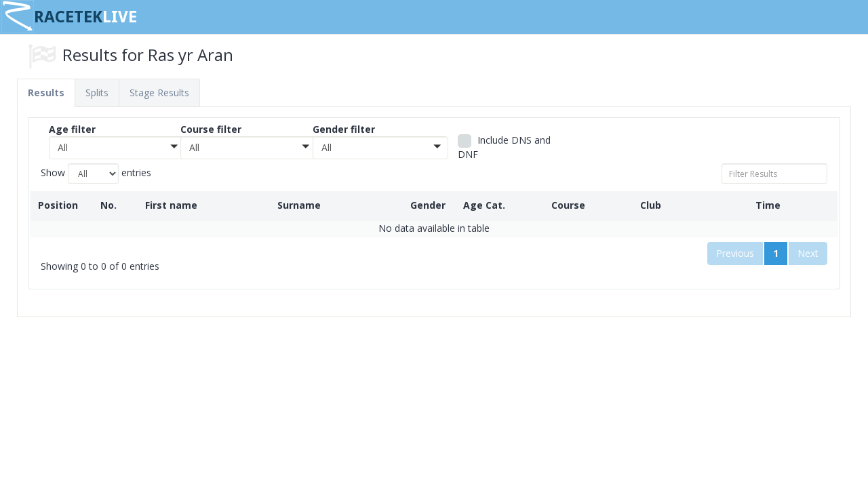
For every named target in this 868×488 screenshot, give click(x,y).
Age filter (72, 129)
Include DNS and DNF (504, 147)
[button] (117, 148)
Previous (735, 253)
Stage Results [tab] (159, 93)
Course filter (211, 129)
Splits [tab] (97, 93)
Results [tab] (46, 93)
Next (808, 253)
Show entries (96, 174)
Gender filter (344, 129)
